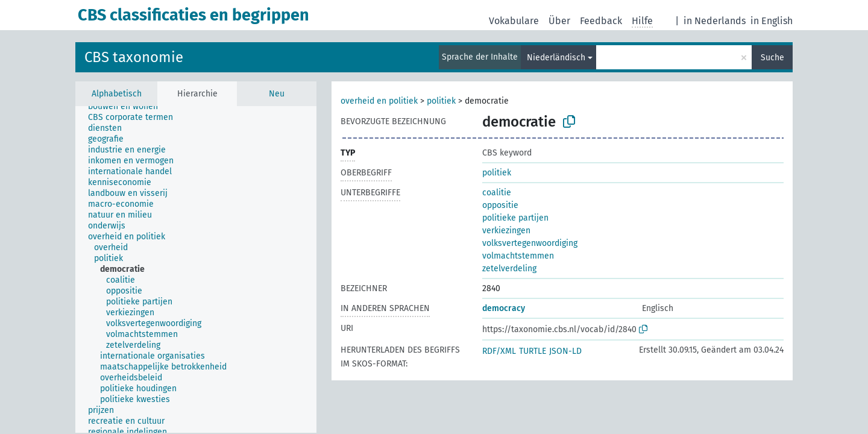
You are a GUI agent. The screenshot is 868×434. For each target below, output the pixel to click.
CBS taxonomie (134, 57)
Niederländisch (556, 58)
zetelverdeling (509, 269)
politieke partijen (515, 218)
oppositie (500, 205)
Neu (277, 94)
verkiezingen (506, 231)
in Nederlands (715, 21)
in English (772, 21)
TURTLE (533, 351)
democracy (504, 308)
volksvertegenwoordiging (530, 243)
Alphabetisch (117, 94)
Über (559, 21)
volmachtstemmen (518, 256)
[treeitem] (128, 107)
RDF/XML (499, 351)
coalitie (497, 193)
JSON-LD (565, 351)
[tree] (196, 269)
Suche (772, 58)
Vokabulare (514, 21)
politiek (441, 101)
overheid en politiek (379, 101)
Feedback (601, 21)
